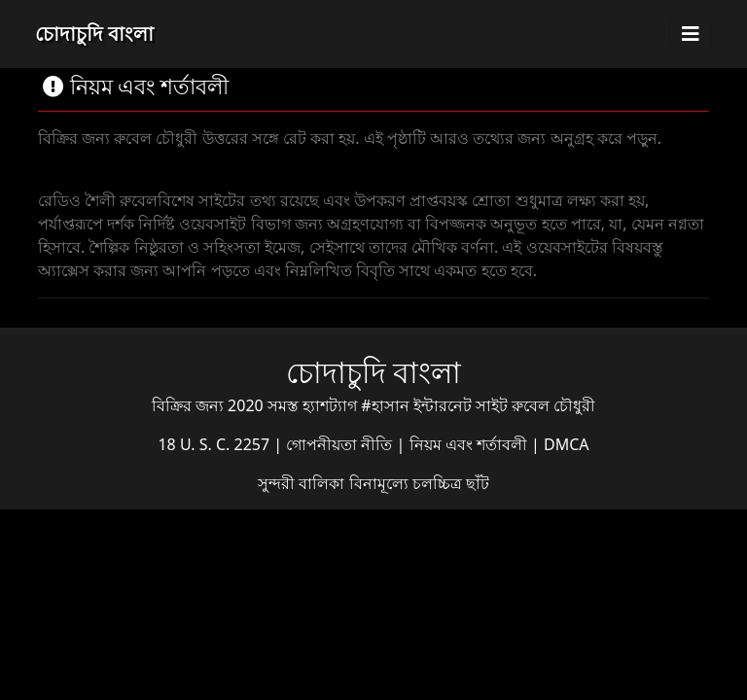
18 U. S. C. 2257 (215, 444)
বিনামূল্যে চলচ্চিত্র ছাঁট (419, 483)
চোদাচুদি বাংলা (94, 34)
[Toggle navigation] (691, 34)
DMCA (567, 444)
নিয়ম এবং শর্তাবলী (470, 444)
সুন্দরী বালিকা (303, 483)
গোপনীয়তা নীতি (341, 444)
